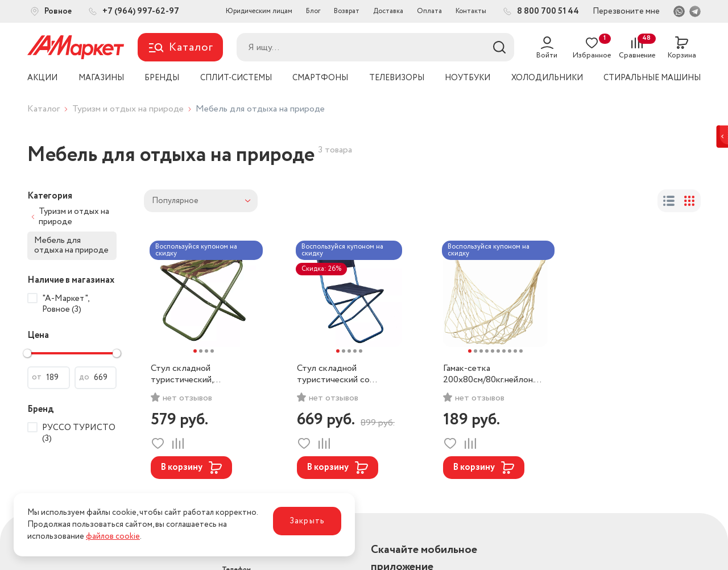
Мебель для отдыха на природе (71, 245)
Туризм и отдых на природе (128, 109)
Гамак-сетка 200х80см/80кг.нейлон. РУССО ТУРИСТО (489, 374)
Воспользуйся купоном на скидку (196, 250)
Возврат (347, 11)
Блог (313, 11)
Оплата (429, 11)
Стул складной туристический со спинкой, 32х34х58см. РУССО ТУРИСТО (340, 374)
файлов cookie (113, 536)
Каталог (44, 109)
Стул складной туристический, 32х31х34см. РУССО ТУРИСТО (191, 374)
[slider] (27, 353)
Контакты (471, 11)
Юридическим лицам (259, 11)
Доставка (388, 11)
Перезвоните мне (626, 11)
